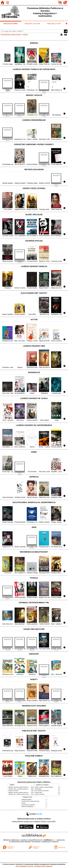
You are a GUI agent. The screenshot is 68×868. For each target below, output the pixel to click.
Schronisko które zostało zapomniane (31, 801)
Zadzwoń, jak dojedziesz (27, 807)
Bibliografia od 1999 (54, 24)
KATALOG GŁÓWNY (11, 24)
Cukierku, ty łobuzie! (40, 794)
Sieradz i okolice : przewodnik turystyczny (18, 789)
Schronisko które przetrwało (28, 805)
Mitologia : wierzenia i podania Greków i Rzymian (20, 787)
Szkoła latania (38, 789)
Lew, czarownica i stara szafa (42, 791)
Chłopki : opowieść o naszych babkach (44, 787)
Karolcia (24, 803)
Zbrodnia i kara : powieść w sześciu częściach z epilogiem (22, 794)
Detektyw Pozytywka (27, 800)
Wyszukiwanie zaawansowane (11, 34)
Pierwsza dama (38, 793)
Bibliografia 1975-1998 (32, 24)
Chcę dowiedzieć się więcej (24, 866)
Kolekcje (25, 34)
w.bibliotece (49, 840)
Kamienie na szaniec (13, 791)
